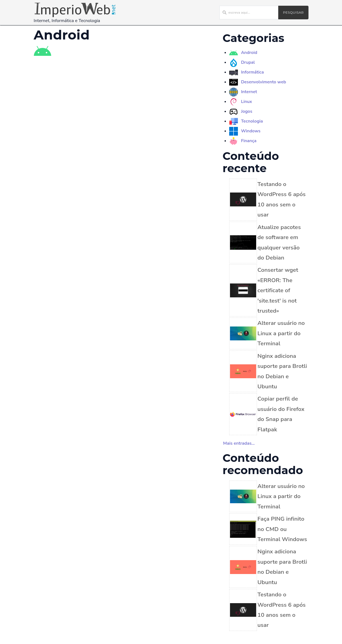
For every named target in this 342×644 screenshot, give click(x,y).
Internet (249, 92)
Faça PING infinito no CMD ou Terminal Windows (282, 529)
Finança (249, 141)
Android (249, 53)
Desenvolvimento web (263, 82)
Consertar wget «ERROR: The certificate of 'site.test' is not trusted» (278, 290)
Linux (246, 102)
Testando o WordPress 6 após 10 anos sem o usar (282, 199)
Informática (252, 72)
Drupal (248, 62)
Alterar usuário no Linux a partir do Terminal (281, 333)
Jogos (247, 111)
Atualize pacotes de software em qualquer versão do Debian (279, 242)
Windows (251, 131)
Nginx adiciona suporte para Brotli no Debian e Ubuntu (282, 371)
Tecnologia (252, 121)
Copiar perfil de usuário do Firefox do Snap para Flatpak (281, 414)
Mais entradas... (239, 443)
